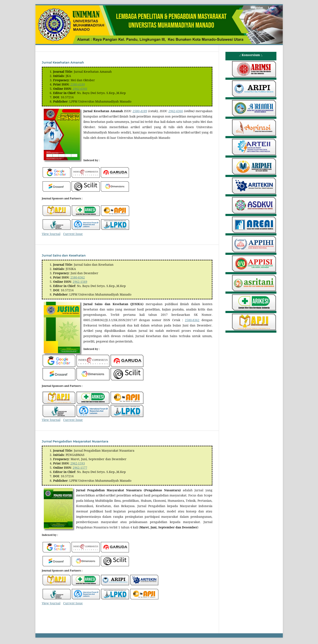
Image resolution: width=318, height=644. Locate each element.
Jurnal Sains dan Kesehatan (64, 255)
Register (257, 7)
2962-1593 (78, 463)
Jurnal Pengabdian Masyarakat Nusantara (75, 441)
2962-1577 (80, 468)
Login (272, 7)
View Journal (51, 234)
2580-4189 (78, 84)
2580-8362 (78, 277)
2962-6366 (80, 89)
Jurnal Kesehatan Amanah (63, 62)
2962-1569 (80, 282)
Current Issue (73, 234)
